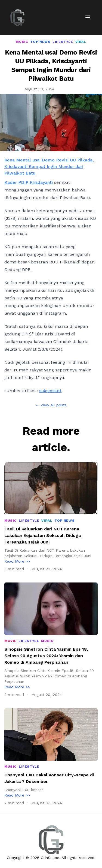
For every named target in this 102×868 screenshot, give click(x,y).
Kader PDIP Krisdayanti (29, 182)
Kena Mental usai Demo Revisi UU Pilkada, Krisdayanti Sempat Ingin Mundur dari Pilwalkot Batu (49, 166)
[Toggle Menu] (88, 17)
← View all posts (51, 405)
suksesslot (50, 391)
